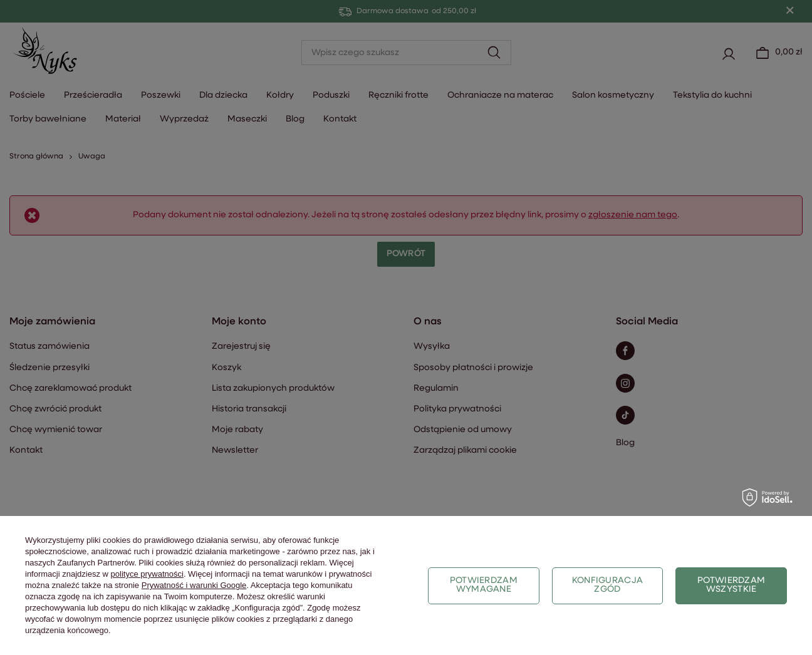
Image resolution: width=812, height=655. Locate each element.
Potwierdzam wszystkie (731, 585)
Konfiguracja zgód (607, 585)
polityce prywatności (147, 574)
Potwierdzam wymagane (484, 585)
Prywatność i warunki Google (194, 585)
